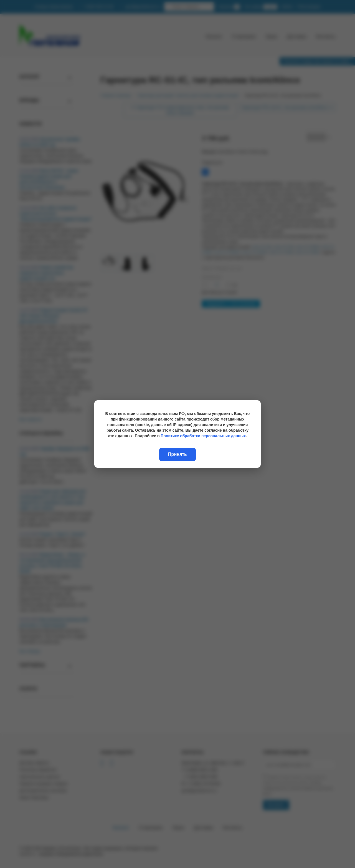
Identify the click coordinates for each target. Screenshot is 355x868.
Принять (177, 454)
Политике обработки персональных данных (203, 436)
